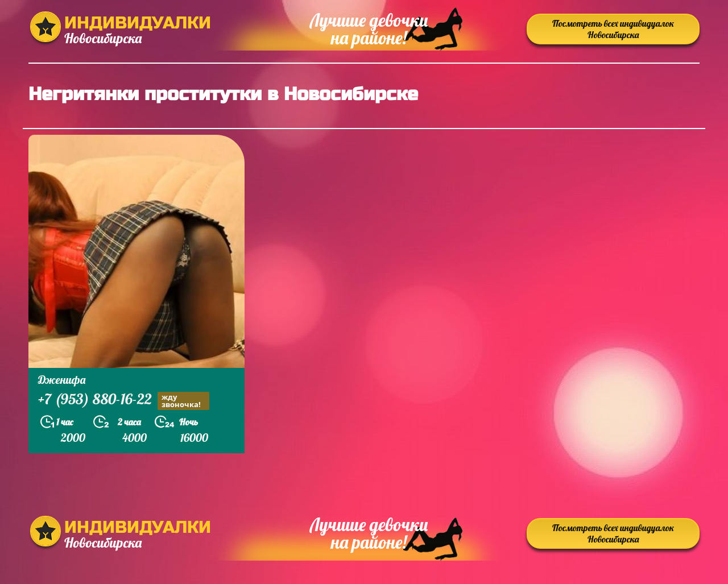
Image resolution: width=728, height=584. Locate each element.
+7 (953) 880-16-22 (124, 401)
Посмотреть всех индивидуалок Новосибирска (613, 29)
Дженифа (62, 380)
